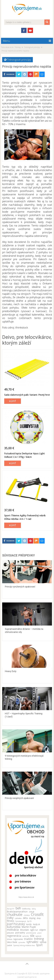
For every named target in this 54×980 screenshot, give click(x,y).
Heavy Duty (11, 671)
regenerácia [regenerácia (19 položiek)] (14, 936)
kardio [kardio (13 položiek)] (29, 924)
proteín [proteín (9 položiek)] (40, 933)
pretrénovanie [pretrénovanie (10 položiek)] (31, 933)
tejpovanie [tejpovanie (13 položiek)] (18, 939)
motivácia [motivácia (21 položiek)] (13, 930)
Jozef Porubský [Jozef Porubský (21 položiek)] (16, 924)
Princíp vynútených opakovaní (20, 587)
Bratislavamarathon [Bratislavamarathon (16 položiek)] (17, 912)
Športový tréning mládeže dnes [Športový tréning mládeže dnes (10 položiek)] (24, 945)
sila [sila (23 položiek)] (32, 936)
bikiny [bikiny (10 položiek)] (34, 909)
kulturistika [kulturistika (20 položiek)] (14, 927)
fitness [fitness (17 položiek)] (11, 921)
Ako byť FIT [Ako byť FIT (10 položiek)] (11, 909)
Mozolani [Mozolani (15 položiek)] (24, 930)
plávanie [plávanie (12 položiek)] (10, 933)
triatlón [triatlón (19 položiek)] (28, 939)
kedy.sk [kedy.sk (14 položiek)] (37, 924)
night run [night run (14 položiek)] (34, 930)
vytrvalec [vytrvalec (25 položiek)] (33, 942)
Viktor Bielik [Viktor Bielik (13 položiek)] (12, 942)
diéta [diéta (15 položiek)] (25, 918)
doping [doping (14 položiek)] (32, 918)
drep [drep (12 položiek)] (39, 918)
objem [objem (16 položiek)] (43, 930)
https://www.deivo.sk (26, 897)
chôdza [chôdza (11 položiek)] (27, 915)
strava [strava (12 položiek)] (10, 939)
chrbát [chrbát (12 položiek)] (32, 912)
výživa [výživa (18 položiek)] (43, 942)
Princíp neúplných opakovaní (19, 798)
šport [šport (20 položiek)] (39, 945)
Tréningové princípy (19, 60)
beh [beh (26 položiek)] (18, 908)
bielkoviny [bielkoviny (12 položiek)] (26, 909)
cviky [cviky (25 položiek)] (10, 918)
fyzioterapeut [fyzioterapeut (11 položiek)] (21, 921)
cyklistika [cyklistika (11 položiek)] (18, 918)
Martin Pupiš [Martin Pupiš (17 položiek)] (29, 927)
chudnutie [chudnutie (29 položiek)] (15, 915)
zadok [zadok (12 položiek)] (9, 945)
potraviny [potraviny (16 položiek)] (20, 933)
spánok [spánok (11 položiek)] (38, 936)
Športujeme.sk (11, 974)
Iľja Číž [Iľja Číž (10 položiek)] (29, 921)
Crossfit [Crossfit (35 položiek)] (37, 914)
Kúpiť (13, 401)
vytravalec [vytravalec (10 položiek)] (22, 942)
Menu (6, 41)
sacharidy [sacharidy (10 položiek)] (26, 936)
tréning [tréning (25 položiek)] (39, 939)
